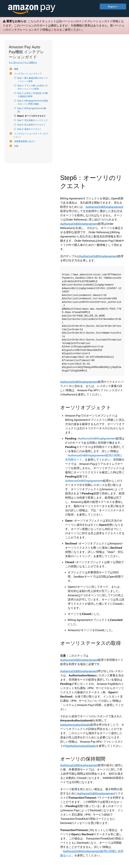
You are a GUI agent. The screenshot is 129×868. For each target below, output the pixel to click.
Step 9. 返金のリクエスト (29, 129)
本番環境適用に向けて (24, 141)
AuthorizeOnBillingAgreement (104, 207)
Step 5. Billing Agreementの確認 (32, 110)
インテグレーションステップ (27, 74)
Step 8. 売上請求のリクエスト (32, 125)
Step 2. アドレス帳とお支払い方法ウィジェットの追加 (33, 87)
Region (113, 6)
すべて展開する (31, 62)
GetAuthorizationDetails (75, 725)
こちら (55, 30)
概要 (16, 69)
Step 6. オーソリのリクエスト (32, 116)
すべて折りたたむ (16, 62)
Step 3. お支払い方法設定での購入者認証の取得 (33, 95)
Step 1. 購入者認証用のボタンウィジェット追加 (33, 80)
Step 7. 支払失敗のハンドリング (33, 120)
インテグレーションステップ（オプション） (31, 135)
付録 (16, 146)
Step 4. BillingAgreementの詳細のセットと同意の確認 (33, 102)
